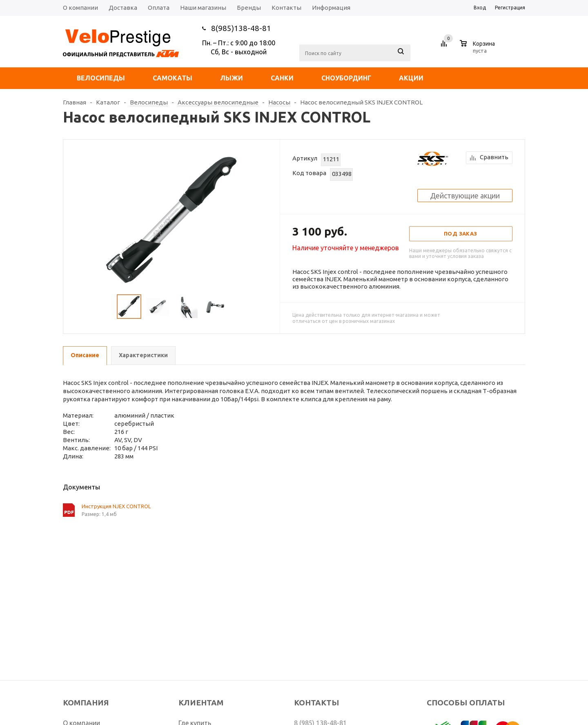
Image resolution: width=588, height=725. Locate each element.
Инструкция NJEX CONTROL (116, 506)
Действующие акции (465, 196)
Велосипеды (101, 78)
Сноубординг (346, 78)
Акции (411, 78)
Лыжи (232, 78)
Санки (282, 78)
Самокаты (173, 78)
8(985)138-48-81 (241, 28)
